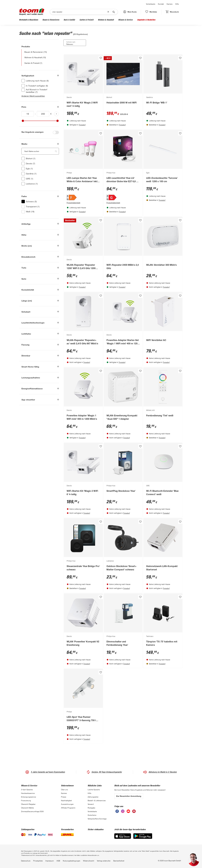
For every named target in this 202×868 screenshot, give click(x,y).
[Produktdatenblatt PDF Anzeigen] (83, 203)
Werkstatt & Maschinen (29, 20)
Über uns (64, 790)
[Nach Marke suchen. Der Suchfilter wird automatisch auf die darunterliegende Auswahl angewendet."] (40, 151)
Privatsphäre (38, 861)
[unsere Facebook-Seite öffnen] (117, 811)
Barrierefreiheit (119, 861)
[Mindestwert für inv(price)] (28, 114)
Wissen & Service (125, 20)
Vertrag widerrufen (104, 861)
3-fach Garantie (27, 790)
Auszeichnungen (67, 804)
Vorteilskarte (151, 4)
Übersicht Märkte (27, 808)
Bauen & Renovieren (51, 20)
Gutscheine (92, 815)
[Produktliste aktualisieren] (56, 114)
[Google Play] (143, 836)
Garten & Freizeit (86, 20)
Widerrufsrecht (89, 861)
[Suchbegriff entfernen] (109, 12)
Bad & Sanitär (69, 20)
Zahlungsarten (93, 797)
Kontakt (161, 4)
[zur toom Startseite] (32, 12)
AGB (58, 861)
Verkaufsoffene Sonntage (97, 819)
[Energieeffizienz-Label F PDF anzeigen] (83, 197)
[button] (130, 12)
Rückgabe (91, 808)
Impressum (50, 861)
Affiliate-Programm (68, 808)
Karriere (170, 4)
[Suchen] (80, 12)
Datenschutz (26, 861)
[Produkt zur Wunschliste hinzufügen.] (101, 58)
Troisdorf (82, 125)
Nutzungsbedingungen (72, 861)
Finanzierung (26, 800)
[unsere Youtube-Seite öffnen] (128, 811)
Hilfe (177, 4)
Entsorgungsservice (28, 797)
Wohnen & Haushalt (106, 20)
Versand (91, 804)
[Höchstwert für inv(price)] (43, 114)
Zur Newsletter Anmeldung (129, 796)
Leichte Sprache (94, 790)
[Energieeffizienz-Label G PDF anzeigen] (123, 197)
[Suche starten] (113, 12)
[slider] (23, 121)
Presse (64, 797)
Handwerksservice (28, 793)
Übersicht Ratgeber (28, 804)
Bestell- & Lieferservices (97, 800)
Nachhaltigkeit (66, 800)
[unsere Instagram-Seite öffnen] (123, 811)
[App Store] (123, 836)
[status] (151, 12)
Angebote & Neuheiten (146, 20)
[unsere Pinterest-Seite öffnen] (134, 811)
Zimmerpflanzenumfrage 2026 (32, 811)
